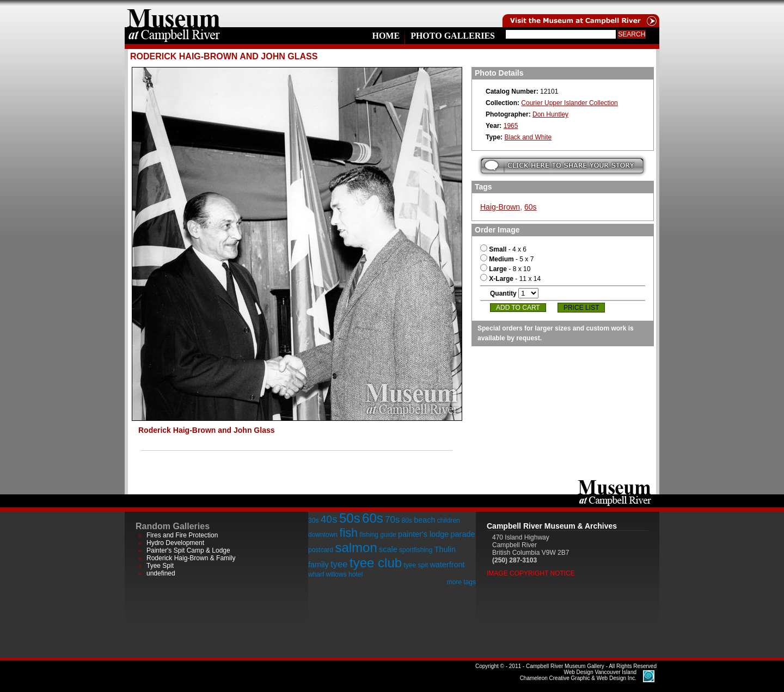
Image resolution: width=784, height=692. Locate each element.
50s (350, 518)
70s (392, 520)
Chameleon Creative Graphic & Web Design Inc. (578, 675)
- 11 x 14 (510, 279)
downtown (323, 535)
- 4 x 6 (503, 249)
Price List (581, 308)
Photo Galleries (453, 36)
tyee (339, 564)
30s (313, 520)
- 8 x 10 (505, 269)
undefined (161, 573)
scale (388, 549)
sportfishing (416, 550)
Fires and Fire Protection (182, 535)
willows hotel (344, 574)
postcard (321, 550)
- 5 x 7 (507, 259)
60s (531, 207)
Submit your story (562, 166)
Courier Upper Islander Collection (569, 103)
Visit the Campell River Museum (580, 14)
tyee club (376, 563)
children (449, 520)
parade (463, 534)
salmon (356, 547)
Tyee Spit (160, 566)
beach (424, 520)
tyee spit (416, 565)
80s (406, 520)
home (174, 14)
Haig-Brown (500, 207)
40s (329, 519)
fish (348, 533)
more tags (461, 582)
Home (386, 36)
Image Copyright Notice (531, 573)
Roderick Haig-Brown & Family (191, 558)
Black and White (528, 137)
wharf (316, 574)
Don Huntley (550, 114)
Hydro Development (175, 543)
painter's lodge (423, 534)
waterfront (447, 565)
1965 (511, 126)
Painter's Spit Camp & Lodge (188, 550)
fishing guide (378, 535)
